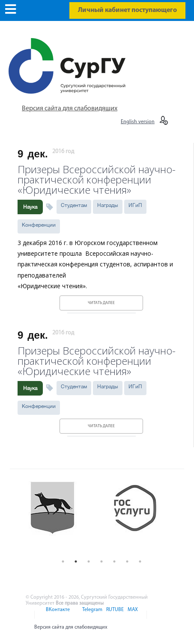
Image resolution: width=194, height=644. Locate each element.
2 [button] (76, 561)
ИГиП (135, 205)
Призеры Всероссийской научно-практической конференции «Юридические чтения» (97, 179)
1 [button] (63, 561)
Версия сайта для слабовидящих (70, 109)
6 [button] (127, 561)
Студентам (74, 205)
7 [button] (140, 561)
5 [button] (114, 561)
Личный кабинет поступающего (127, 10)
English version (138, 122)
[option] (60, 516)
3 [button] (89, 561)
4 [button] (101, 561)
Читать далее (101, 303)
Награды (108, 205)
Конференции (39, 225)
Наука (30, 207)
